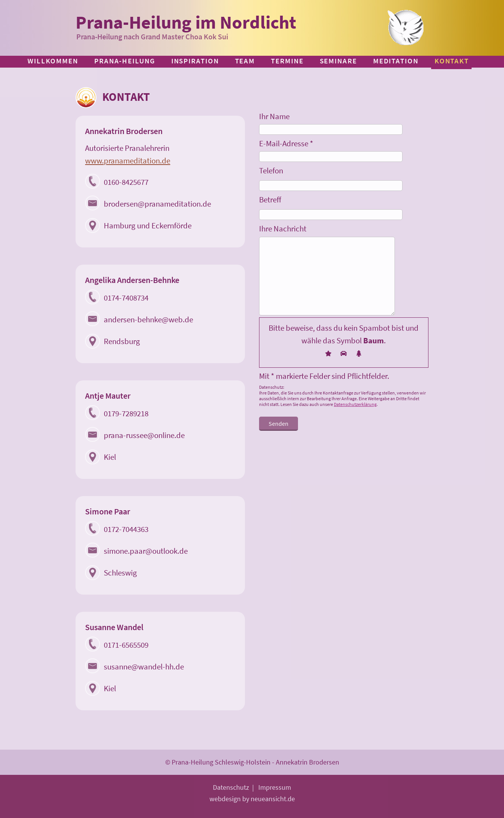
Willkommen (53, 61)
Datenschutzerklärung (355, 404)
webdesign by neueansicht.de (252, 799)
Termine (287, 61)
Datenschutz (231, 787)
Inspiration (195, 61)
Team (245, 61)
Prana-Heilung (125, 61)
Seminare (338, 61)
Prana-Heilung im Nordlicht (186, 22)
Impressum (275, 787)
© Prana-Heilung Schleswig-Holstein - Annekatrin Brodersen (252, 762)
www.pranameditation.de (128, 161)
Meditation (396, 61)
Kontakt (452, 61)
